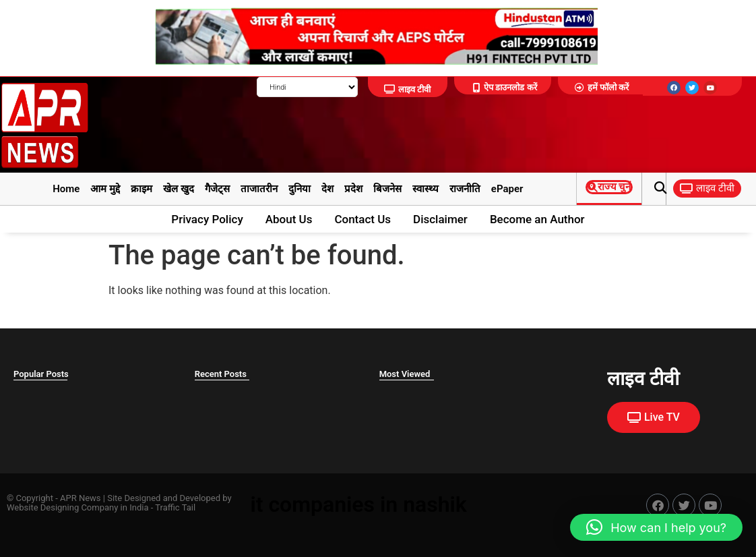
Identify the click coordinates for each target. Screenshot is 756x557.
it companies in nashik (358, 504)
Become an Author (537, 219)
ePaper (507, 189)
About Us (289, 219)
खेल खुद (179, 189)
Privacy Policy (207, 219)
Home (66, 189)
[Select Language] (307, 87)
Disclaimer (440, 219)
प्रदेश (353, 189)
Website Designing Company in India (77, 507)
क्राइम (141, 189)
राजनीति (465, 189)
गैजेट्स (217, 189)
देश (327, 189)
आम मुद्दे (105, 189)
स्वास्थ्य (426, 189)
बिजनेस (387, 189)
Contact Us (363, 219)
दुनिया (300, 189)
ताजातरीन (259, 189)
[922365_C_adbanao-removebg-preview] (373, 61)
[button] (660, 188)
